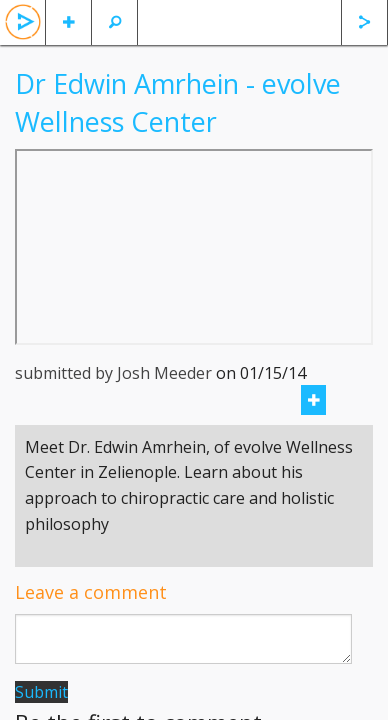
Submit (41, 692)
